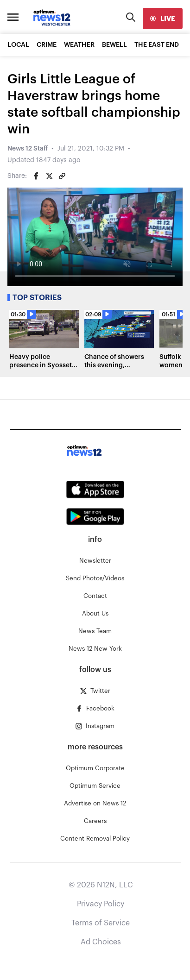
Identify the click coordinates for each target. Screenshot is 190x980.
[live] (163, 19)
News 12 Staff (28, 149)
